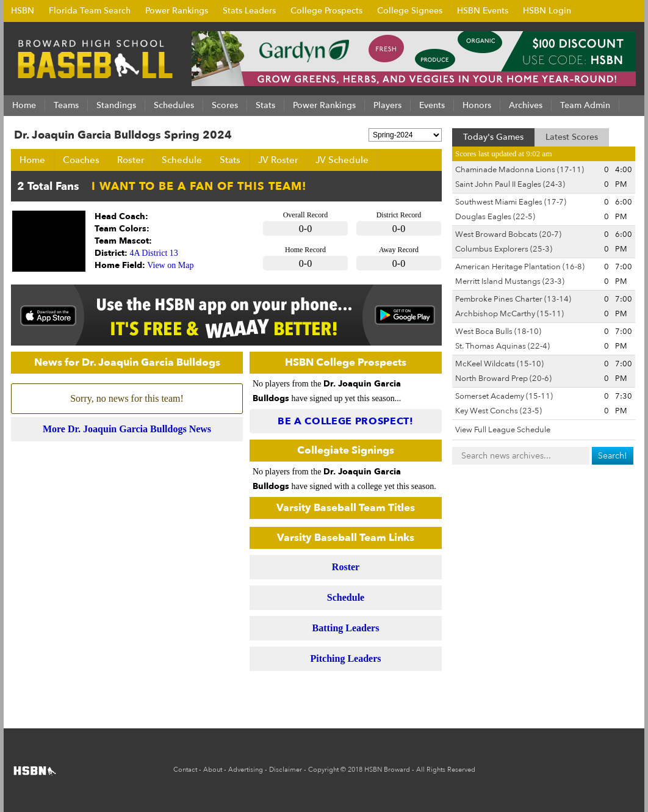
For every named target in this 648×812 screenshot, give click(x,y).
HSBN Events (483, 11)
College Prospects (326, 11)
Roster (131, 160)
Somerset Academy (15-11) (504, 396)
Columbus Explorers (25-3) (504, 249)
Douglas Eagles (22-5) (495, 217)
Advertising (246, 770)
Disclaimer (286, 770)
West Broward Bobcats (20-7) (508, 234)
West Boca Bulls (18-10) (498, 332)
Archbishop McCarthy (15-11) (509, 314)
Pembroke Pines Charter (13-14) (513, 299)
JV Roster (278, 160)
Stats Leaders (249, 11)
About (213, 770)
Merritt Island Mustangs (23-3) (510, 281)
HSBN (23, 11)
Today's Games (493, 137)
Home (32, 160)
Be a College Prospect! (346, 421)
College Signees (410, 11)
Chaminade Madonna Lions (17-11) (520, 170)
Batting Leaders (346, 628)
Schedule (182, 160)
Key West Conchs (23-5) (499, 411)
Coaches (81, 160)
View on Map (170, 265)
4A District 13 (154, 253)
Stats (230, 160)
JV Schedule (342, 160)
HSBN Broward (387, 770)
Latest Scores (572, 137)
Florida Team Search (90, 11)
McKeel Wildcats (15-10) (499, 364)
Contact (185, 770)
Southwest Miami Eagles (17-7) (511, 202)
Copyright (323, 770)
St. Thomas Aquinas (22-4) (502, 346)
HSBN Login (547, 11)
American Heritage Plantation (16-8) (520, 267)
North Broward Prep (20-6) (503, 379)
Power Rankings (177, 11)
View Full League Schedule (503, 430)
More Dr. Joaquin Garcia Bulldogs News (127, 429)
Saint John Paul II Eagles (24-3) (510, 184)
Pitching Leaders (346, 658)
